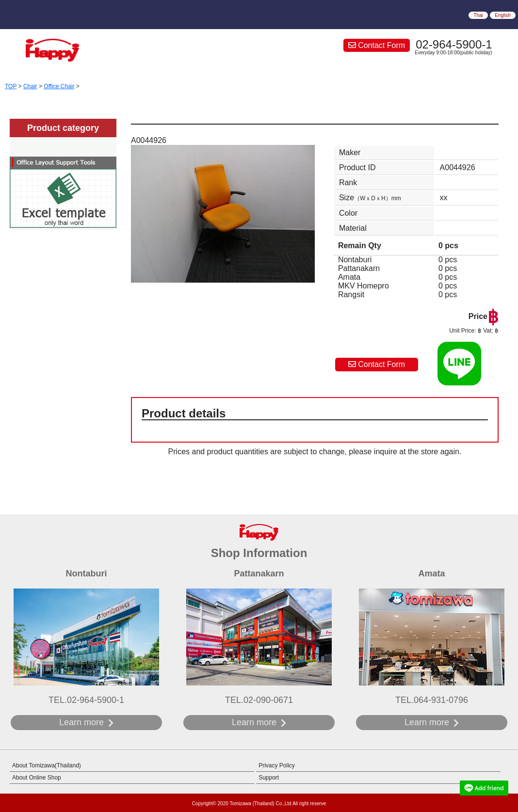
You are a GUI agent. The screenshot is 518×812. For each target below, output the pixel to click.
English (503, 15)
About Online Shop (37, 778)
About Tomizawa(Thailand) (47, 765)
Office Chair (59, 86)
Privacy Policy (277, 765)
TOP (11, 86)
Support (269, 778)
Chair (30, 86)
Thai (478, 15)
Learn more (81, 722)
